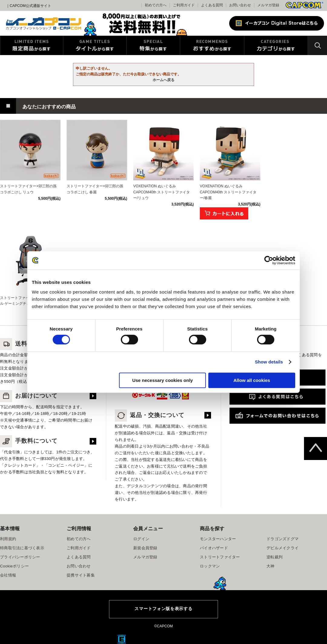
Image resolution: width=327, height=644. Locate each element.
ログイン (141, 539)
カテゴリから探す (276, 45)
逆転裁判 (274, 557)
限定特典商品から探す (32, 45)
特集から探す (153, 45)
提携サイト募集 (81, 575)
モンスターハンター (218, 539)
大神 (271, 566)
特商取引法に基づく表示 (22, 548)
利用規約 (8, 539)
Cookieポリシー (14, 566)
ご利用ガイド (79, 548)
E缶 (122, 639)
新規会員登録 (145, 548)
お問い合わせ (240, 5)
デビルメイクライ (282, 548)
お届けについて (29, 396)
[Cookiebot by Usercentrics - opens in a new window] (269, 260)
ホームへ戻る (163, 80)
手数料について (29, 441)
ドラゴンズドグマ (282, 539)
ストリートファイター (220, 557)
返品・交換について (150, 415)
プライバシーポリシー (20, 557)
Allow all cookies (252, 380)
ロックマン (210, 566)
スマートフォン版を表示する (163, 609)
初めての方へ (79, 539)
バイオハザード (214, 548)
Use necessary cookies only (163, 380)
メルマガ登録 (268, 5)
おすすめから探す (212, 45)
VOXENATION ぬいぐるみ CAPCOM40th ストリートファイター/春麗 (228, 192)
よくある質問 (212, 5)
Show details (269, 362)
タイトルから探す (95, 45)
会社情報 (8, 575)
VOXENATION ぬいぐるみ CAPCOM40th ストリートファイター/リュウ (162, 192)
